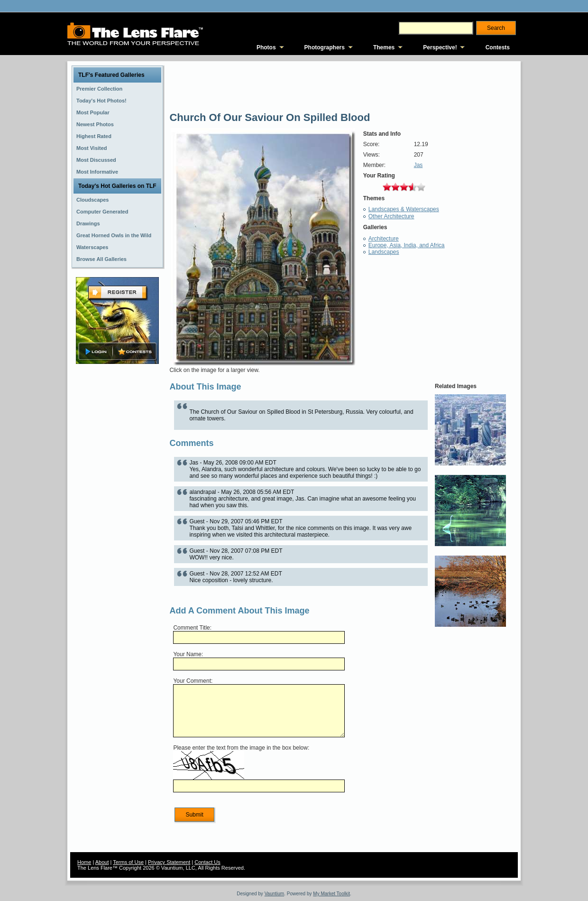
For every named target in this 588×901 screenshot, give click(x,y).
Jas (418, 165)
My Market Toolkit (331, 894)
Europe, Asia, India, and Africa (407, 245)
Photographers (325, 47)
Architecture (384, 239)
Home (84, 862)
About (102, 862)
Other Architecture (391, 216)
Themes (384, 47)
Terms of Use (128, 862)
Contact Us (207, 862)
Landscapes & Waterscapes (404, 209)
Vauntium (275, 894)
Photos (266, 47)
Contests (498, 47)
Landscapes (384, 252)
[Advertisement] (118, 516)
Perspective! (440, 47)
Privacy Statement (169, 862)
